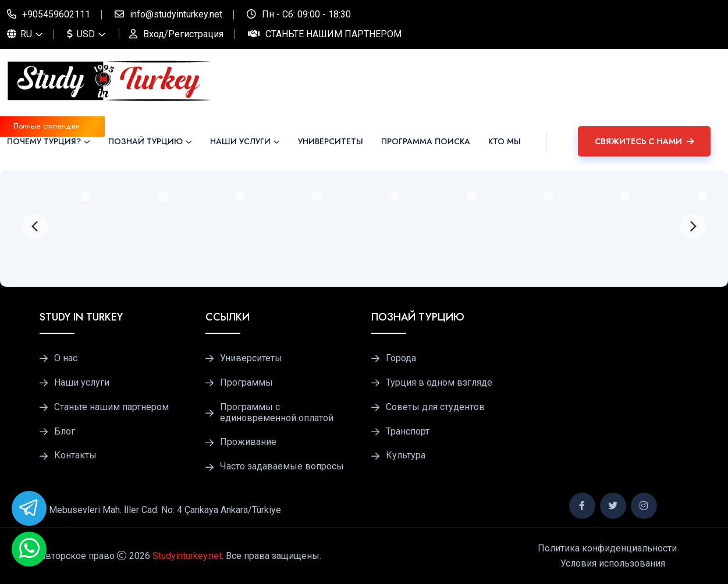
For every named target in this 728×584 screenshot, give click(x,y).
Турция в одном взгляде (439, 383)
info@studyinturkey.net (176, 14)
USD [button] (81, 34)
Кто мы (505, 141)
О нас (66, 358)
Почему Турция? (44, 141)
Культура (406, 455)
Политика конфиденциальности (607, 548)
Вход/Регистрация (183, 34)
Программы (246, 383)
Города (401, 358)
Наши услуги (240, 141)
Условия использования (613, 563)
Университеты (331, 141)
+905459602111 (56, 14)
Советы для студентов (435, 407)
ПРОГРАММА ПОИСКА (426, 141)
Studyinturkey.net (187, 556)
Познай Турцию (145, 141)
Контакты (75, 455)
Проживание (248, 442)
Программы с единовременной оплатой (277, 413)
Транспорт (408, 432)
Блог (65, 432)
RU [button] (19, 34)
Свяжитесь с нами (644, 141)
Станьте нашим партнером (333, 34)
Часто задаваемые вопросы (282, 467)
